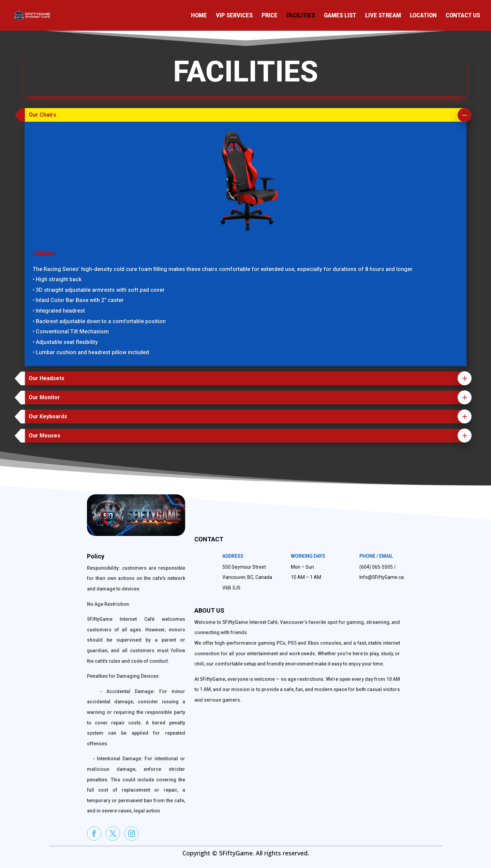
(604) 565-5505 (376, 567)
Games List (340, 16)
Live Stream (383, 16)
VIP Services (234, 16)
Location (423, 16)
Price (270, 16)
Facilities (301, 16)
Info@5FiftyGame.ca (382, 577)
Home (199, 16)
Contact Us (463, 16)
